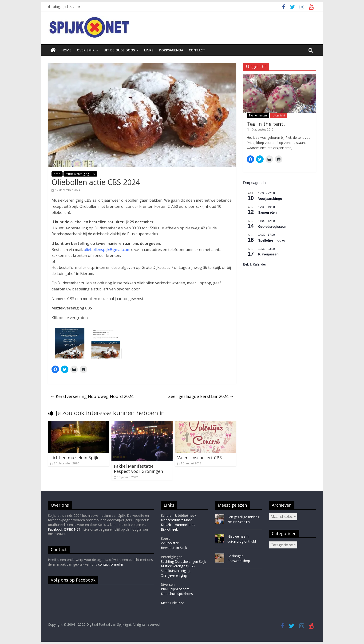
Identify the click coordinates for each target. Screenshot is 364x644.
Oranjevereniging (174, 575)
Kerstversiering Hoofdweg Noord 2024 (92, 396)
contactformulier (111, 564)
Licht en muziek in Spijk (74, 458)
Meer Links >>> (172, 603)
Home (66, 50)
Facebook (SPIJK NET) (65, 529)
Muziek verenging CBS (178, 566)
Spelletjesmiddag (272, 240)
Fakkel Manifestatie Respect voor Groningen (138, 469)
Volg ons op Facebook (73, 580)
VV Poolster (170, 543)
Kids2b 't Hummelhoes (178, 525)
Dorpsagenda (171, 50)
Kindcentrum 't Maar (176, 520)
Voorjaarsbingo (270, 199)
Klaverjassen (268, 254)
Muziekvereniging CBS (80, 174)
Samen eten (267, 212)
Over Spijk (86, 50)
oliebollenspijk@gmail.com (107, 250)
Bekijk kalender (255, 264)
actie (57, 174)
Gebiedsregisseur (272, 227)
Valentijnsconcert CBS (200, 458)
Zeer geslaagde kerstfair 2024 (201, 396)
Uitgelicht (279, 115)
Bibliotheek (169, 529)
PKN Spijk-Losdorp (175, 589)
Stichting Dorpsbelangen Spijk (183, 561)
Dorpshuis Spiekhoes (177, 594)
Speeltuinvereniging (176, 571)
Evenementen (258, 115)
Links (149, 50)
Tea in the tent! (266, 124)
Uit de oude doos (119, 50)
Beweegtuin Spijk (174, 548)
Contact (197, 50)
